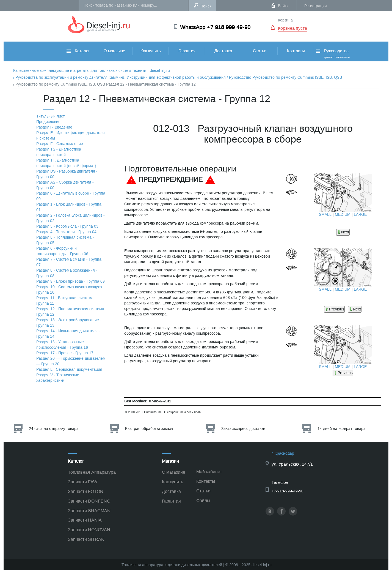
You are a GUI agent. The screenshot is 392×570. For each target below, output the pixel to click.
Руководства (332, 54)
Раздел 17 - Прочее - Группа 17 (65, 353)
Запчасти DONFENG (89, 501)
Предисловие (48, 122)
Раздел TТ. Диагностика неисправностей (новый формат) (66, 163)
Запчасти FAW (83, 482)
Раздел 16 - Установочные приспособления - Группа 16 (62, 345)
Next (343, 232)
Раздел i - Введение (54, 127)
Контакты (296, 51)
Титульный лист (50, 116)
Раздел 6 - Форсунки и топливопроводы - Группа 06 (62, 251)
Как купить (151, 51)
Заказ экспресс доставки (243, 429)
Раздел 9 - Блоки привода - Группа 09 (71, 281)
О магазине (114, 51)
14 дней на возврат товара (342, 429)
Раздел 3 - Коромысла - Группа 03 (67, 226)
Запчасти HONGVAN (89, 530)
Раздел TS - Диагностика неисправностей (59, 152)
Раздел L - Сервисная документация (69, 369)
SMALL (325, 215)
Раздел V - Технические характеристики (58, 378)
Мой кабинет (209, 472)
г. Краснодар (283, 453)
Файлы (203, 501)
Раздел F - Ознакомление (60, 144)
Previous (334, 309)
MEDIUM (343, 215)
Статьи (260, 51)
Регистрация (316, 6)
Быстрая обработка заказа (149, 429)
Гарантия (187, 51)
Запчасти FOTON (86, 491)
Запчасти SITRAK (86, 539)
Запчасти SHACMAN (89, 511)
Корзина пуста (292, 28)
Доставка (223, 51)
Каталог (78, 51)
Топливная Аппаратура (92, 472)
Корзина (285, 20)
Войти (283, 6)
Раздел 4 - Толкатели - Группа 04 (66, 232)
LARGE (360, 215)
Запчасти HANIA (85, 520)
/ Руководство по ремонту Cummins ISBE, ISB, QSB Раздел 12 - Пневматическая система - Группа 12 (104, 84)
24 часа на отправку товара (54, 429)
